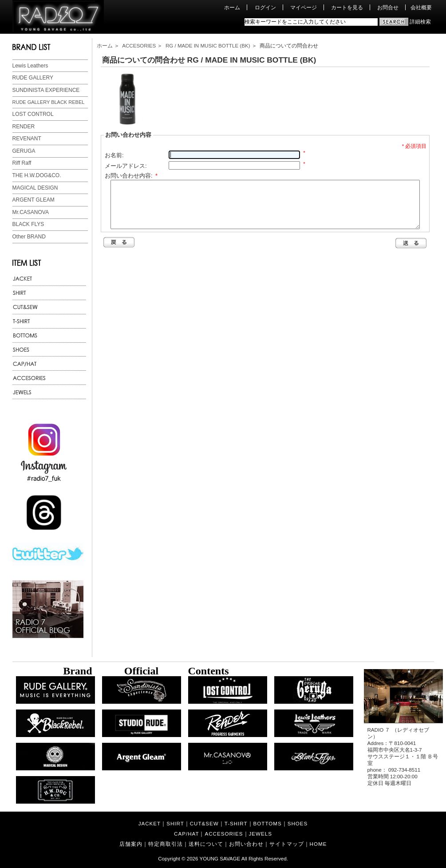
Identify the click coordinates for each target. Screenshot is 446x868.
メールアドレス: (126, 166)
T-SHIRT (236, 823)
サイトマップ (287, 844)
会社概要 (421, 7)
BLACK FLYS (28, 224)
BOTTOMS (268, 823)
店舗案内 (131, 844)
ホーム (232, 7)
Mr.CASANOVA (31, 212)
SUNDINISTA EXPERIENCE (46, 90)
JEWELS (260, 834)
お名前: (114, 155)
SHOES (298, 823)
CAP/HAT (186, 834)
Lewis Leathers (30, 66)
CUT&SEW (204, 823)
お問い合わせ (246, 844)
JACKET (150, 823)
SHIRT (175, 823)
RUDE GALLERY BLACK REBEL (49, 102)
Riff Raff (22, 163)
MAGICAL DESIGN (35, 188)
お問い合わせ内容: (131, 176)
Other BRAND (29, 237)
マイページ (304, 7)
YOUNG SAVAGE (220, 858)
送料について (206, 844)
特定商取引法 (166, 844)
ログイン (265, 7)
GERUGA (24, 151)
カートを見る (347, 7)
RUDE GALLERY (33, 78)
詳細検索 (420, 22)
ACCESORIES (139, 46)
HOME (318, 844)
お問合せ (388, 7)
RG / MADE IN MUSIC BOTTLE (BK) (208, 46)
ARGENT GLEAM (34, 200)
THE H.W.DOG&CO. (37, 175)
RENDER (24, 127)
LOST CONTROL (33, 114)
